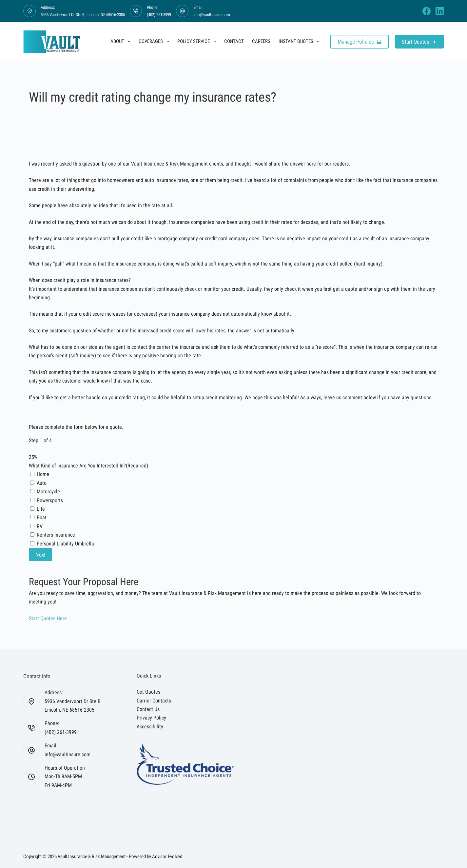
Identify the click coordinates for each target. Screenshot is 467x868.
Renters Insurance (56, 535)
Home (43, 474)
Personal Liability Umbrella (65, 544)
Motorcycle (48, 492)
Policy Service (198, 42)
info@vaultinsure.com (212, 15)
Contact (234, 41)
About (122, 42)
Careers (261, 41)
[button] (48, 618)
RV (40, 526)
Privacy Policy (151, 718)
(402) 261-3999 (159, 15)
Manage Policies (360, 42)
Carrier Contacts (154, 701)
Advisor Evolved (167, 857)
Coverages (155, 42)
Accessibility (150, 727)
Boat (42, 517)
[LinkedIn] (440, 11)
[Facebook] (427, 11)
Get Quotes (148, 692)
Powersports (50, 500)
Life (41, 509)
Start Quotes (419, 42)
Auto (42, 483)
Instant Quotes (300, 42)
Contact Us (148, 709)
